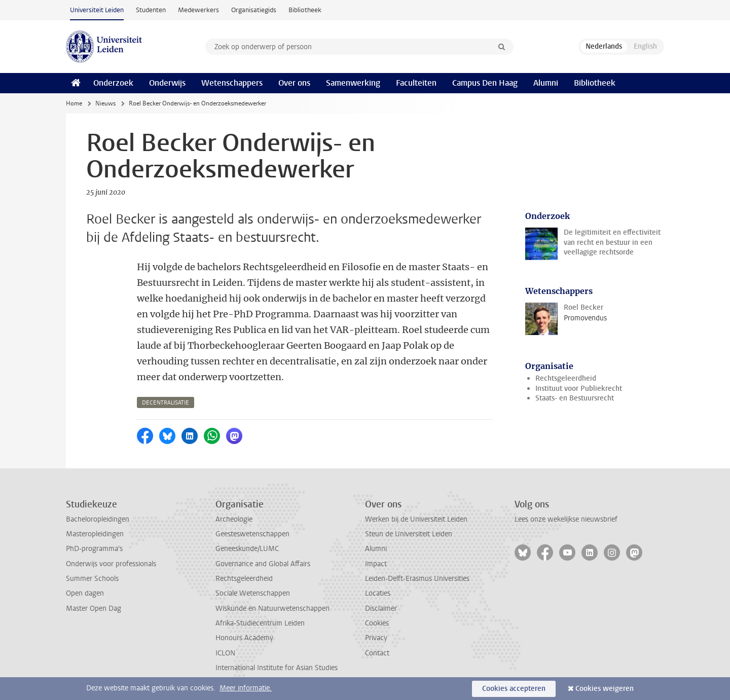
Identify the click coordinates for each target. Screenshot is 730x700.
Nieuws (105, 103)
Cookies (377, 623)
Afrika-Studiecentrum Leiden (260, 623)
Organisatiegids (254, 10)
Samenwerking (353, 83)
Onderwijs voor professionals (111, 564)
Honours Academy (244, 638)
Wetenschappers (232, 83)
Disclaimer (381, 609)
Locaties (378, 593)
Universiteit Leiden (97, 10)
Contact (377, 653)
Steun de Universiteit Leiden (409, 534)
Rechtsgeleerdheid (566, 378)
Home (74, 103)
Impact (376, 564)
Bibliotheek (305, 10)
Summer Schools (92, 579)
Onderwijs (167, 83)
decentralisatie (166, 403)
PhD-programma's (94, 549)
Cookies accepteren (514, 689)
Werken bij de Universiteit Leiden (416, 519)
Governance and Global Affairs (263, 564)
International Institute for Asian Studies (277, 668)
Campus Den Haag (485, 83)
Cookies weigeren (605, 689)
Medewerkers (198, 10)
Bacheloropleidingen (98, 519)
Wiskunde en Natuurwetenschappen (272, 609)
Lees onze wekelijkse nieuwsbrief (566, 519)
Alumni (546, 83)
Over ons (294, 83)
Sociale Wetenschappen (253, 593)
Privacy (376, 638)
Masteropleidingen (95, 534)
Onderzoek (113, 83)
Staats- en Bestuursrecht (575, 398)
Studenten (151, 10)
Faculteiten (416, 83)
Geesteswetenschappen (252, 534)
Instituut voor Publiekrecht (579, 389)
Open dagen (85, 593)
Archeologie (234, 519)
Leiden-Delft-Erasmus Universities (417, 579)
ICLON (225, 653)
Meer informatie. (246, 688)
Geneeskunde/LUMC (247, 549)
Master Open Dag (94, 609)
